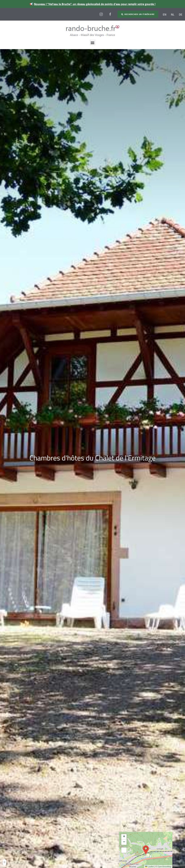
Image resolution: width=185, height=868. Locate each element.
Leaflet (149, 867)
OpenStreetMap (164, 867)
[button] (93, 43)
